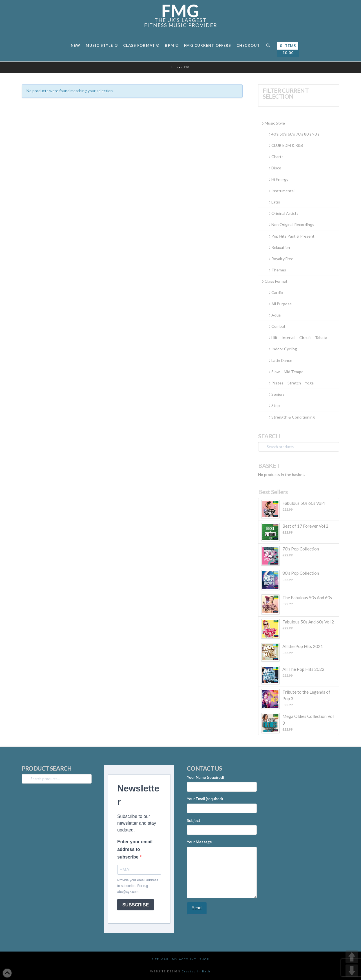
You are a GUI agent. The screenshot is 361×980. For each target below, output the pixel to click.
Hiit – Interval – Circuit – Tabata (298, 338)
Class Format (274, 281)
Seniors (276, 394)
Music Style (273, 123)
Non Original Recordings (291, 224)
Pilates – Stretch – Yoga (291, 383)
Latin (274, 202)
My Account (184, 959)
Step (274, 405)
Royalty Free (281, 259)
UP (352, 957)
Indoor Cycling (283, 349)
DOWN (352, 971)
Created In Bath (196, 971)
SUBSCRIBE (136, 905)
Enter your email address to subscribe (135, 849)
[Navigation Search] (268, 47)
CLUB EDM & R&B (286, 145)
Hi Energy (278, 179)
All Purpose (280, 304)
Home (176, 67)
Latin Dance (280, 360)
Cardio (276, 292)
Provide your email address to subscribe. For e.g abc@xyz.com (138, 886)
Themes (277, 270)
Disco (275, 168)
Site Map (160, 959)
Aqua (274, 315)
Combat (277, 326)
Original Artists (283, 213)
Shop (204, 959)
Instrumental (281, 191)
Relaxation (279, 247)
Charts (276, 157)
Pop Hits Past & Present (291, 236)
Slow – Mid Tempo (286, 372)
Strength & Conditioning (292, 417)
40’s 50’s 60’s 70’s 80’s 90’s (294, 134)
